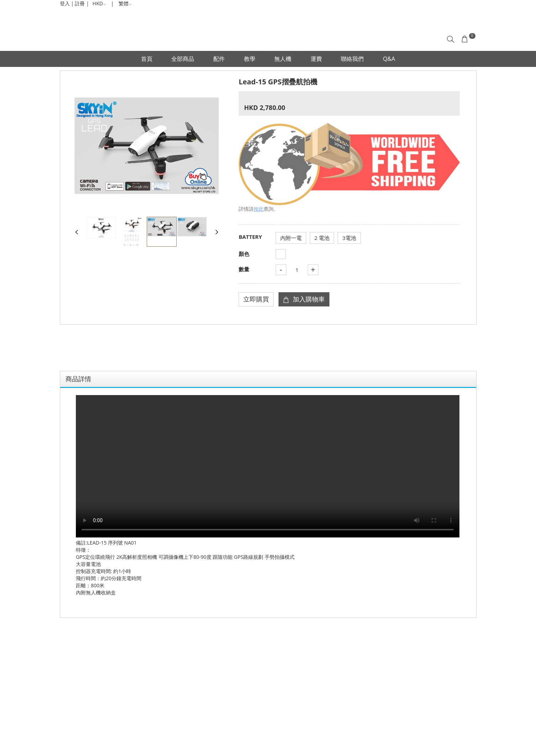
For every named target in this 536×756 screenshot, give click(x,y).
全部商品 (183, 59)
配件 (219, 59)
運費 (316, 59)
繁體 (125, 3)
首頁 (147, 59)
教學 (250, 59)
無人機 (283, 59)
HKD (99, 3)
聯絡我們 (352, 59)
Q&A (389, 59)
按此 (259, 209)
